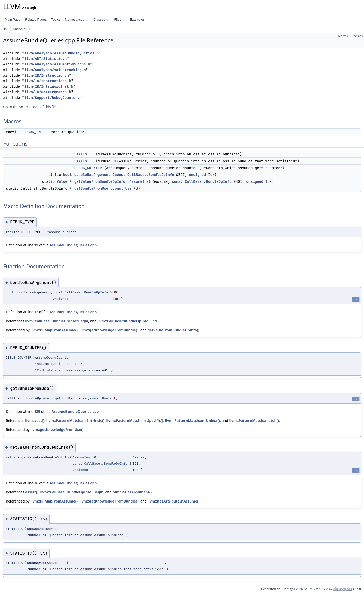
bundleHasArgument (92, 175)
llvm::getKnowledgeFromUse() (57, 430)
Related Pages (36, 20)
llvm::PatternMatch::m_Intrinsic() (75, 420)
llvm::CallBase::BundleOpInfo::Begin (57, 321)
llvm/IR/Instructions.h (48, 81)
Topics (56, 20)
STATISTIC (84, 154)
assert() (32, 492)
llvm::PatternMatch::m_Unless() (192, 420)
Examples (137, 20)
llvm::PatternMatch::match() (254, 420)
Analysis (19, 29)
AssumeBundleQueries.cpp (73, 245)
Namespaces (76, 20)
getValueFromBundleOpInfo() (174, 330)
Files (119, 20)
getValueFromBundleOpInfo (100, 181)
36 (36, 483)
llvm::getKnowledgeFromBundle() (109, 330)
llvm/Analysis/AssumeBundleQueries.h (61, 53)
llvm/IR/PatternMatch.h (48, 92)
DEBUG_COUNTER (88, 168)
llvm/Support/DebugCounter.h (53, 98)
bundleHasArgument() (132, 492)
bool (67, 175)
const (120, 175)
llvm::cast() (35, 420)
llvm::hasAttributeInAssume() (174, 501)
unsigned (197, 175)
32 (36, 312)
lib (5, 29)
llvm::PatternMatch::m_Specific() (135, 420)
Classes (101, 20)
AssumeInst (140, 181)
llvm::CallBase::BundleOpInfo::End (127, 321)
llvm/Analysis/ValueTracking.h (55, 70)
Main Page (13, 20)
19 (36, 245)
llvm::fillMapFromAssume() (54, 330)
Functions (357, 36)
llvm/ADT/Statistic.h (45, 59)
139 (37, 411)
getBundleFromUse (91, 188)
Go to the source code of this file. (30, 107)
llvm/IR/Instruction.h (47, 75)
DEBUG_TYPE (34, 132)
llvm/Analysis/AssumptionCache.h (57, 64)
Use (128, 188)
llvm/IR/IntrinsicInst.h (49, 87)
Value (62, 181)
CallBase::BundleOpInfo (151, 175)
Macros (343, 36)
